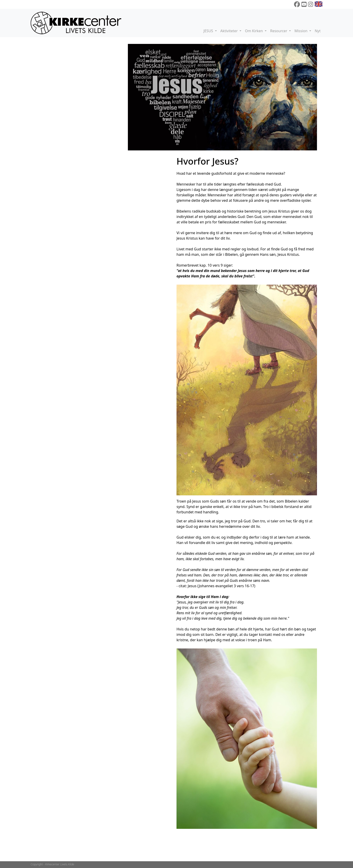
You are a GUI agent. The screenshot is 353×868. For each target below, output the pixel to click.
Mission (301, 31)
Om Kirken (254, 31)
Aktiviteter (230, 31)
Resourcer (279, 31)
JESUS (209, 31)
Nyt (318, 31)
